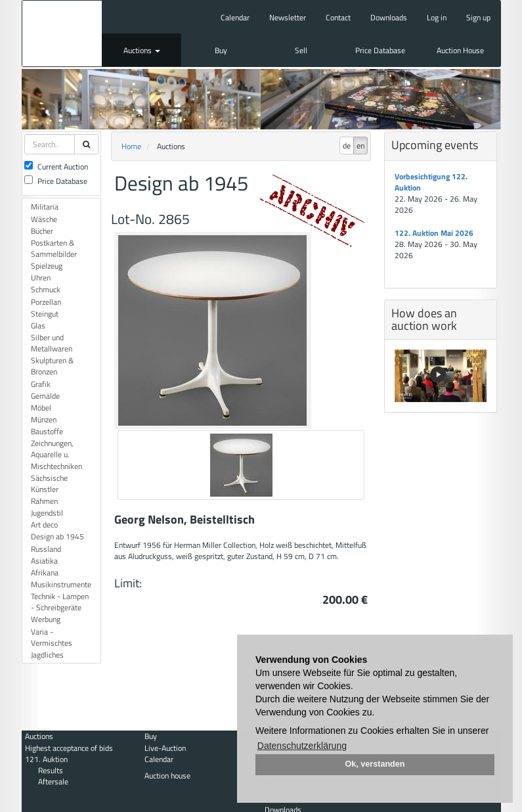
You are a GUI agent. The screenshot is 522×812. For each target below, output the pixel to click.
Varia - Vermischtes (52, 637)
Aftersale (53, 781)
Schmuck (46, 289)
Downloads (389, 17)
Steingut (45, 314)
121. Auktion (46, 759)
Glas (38, 326)
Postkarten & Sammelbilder (54, 248)
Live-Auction (165, 748)
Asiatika (44, 561)
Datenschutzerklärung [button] (302, 746)
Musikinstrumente (61, 584)
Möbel (41, 408)
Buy (221, 50)
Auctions (142, 50)
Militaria (45, 207)
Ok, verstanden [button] (375, 764)
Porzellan (46, 302)
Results (51, 770)
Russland (46, 549)
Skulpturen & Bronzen (52, 366)
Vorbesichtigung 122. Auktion (431, 182)
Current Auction (56, 167)
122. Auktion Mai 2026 (434, 233)
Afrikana (45, 573)
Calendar (235, 17)
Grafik (41, 384)
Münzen (44, 419)
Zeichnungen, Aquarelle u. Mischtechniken (56, 454)
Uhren (41, 278)
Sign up (478, 17)
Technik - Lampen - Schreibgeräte (60, 602)
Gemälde (45, 396)
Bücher (42, 231)
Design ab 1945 (57, 536)
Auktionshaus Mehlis (62, 34)
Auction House (460, 50)
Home (131, 146)
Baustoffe (47, 431)
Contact (338, 17)
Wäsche (44, 219)
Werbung (46, 619)
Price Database (380, 50)
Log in (437, 17)
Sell (301, 50)
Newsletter (288, 17)
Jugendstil (47, 513)
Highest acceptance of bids (69, 748)
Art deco (44, 525)
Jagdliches (47, 655)
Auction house (167, 776)
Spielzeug (47, 266)
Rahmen (44, 501)
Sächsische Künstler (49, 484)
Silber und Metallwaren (52, 343)
